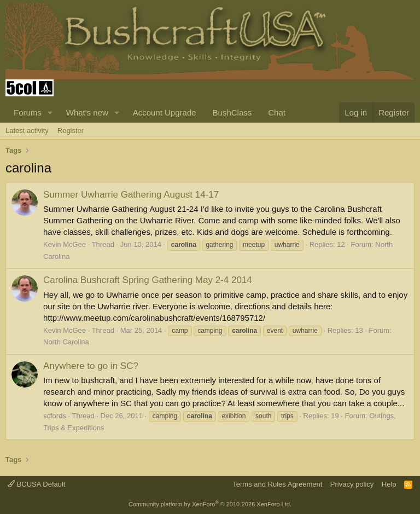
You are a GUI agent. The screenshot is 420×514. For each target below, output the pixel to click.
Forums (28, 112)
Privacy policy (352, 484)
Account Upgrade (165, 112)
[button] (50, 112)
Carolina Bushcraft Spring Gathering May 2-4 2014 (148, 280)
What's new (87, 112)
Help (389, 484)
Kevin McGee (65, 244)
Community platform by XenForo (210, 504)
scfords (55, 416)
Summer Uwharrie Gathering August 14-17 (131, 195)
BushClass (232, 112)
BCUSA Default (37, 484)
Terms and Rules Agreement (277, 484)
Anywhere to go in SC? (91, 366)
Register (71, 131)
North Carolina (66, 342)
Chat (277, 112)
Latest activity (27, 131)
